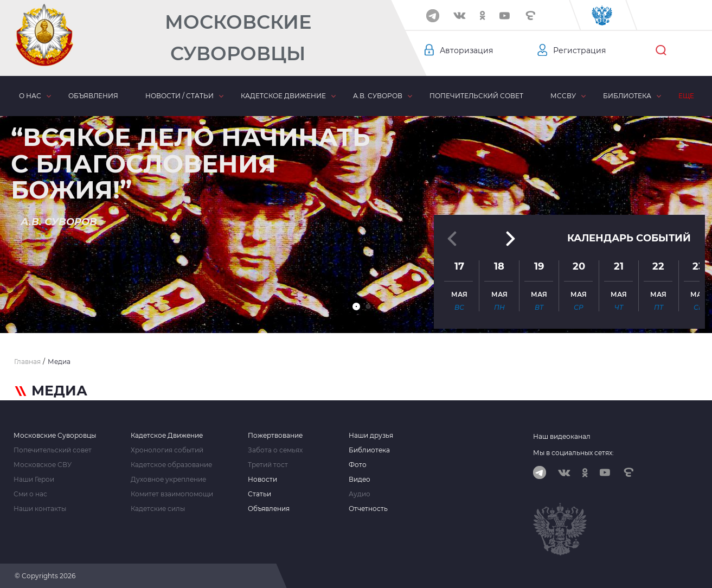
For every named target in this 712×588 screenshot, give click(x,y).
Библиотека (627, 96)
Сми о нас (30, 494)
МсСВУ (563, 96)
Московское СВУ (43, 465)
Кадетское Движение (167, 436)
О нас (30, 96)
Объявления (93, 96)
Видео (360, 480)
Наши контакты (40, 509)
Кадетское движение (283, 96)
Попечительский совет (476, 96)
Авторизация (466, 50)
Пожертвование (275, 436)
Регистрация (579, 50)
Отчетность (368, 509)
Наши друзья (371, 436)
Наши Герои (34, 480)
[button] (356, 306)
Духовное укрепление (168, 480)
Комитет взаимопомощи (172, 494)
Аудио (360, 494)
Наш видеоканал (562, 436)
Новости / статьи (179, 96)
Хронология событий (167, 450)
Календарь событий (629, 238)
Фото (358, 465)
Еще (686, 96)
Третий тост (268, 465)
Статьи (259, 494)
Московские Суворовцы (238, 38)
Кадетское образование (171, 465)
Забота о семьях (275, 450)
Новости (262, 480)
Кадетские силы (158, 509)
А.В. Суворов (378, 96)
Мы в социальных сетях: (573, 453)
